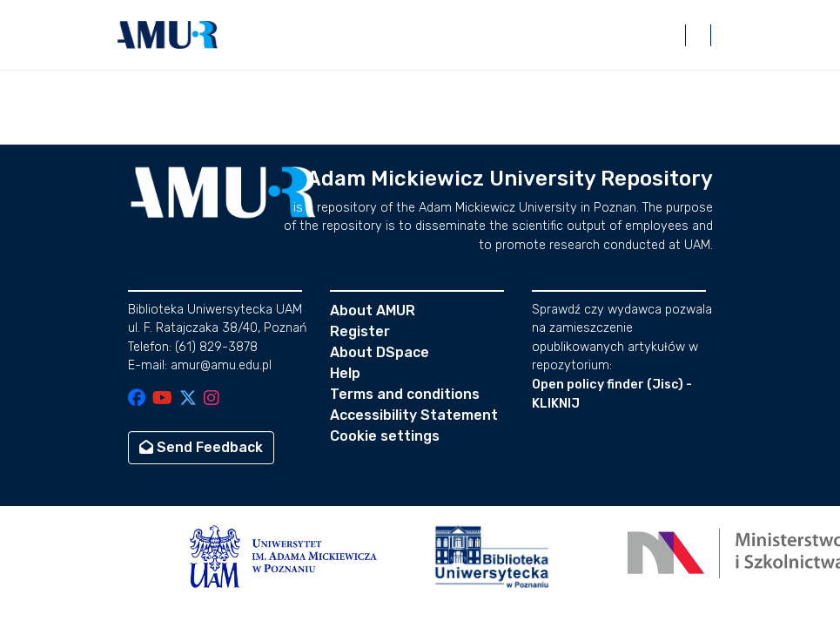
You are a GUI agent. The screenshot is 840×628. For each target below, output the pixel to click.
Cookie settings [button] (385, 436)
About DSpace (380, 352)
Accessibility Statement (414, 415)
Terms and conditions (405, 394)
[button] (168, 35)
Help (345, 373)
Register (360, 331)
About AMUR (373, 311)
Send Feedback (201, 447)
